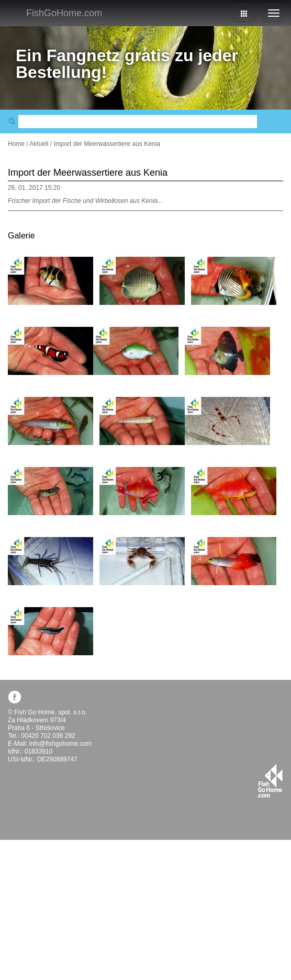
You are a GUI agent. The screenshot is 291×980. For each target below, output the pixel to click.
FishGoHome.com (64, 13)
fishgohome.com (270, 781)
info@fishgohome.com (61, 744)
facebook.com (14, 697)
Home (16, 144)
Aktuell (39, 144)
